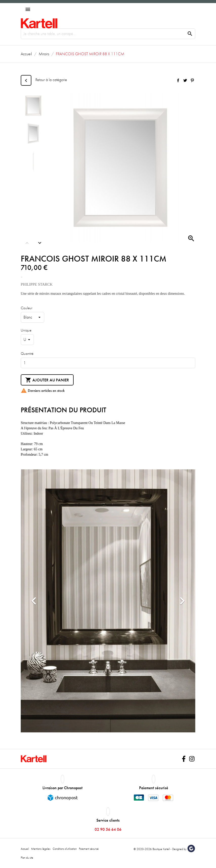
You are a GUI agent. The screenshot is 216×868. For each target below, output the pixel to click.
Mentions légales (41, 849)
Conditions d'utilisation (65, 849)
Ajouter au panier (47, 380)
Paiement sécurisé (89, 849)
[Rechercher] (108, 34)
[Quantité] (108, 363)
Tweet (185, 80)
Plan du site (27, 858)
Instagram (192, 759)
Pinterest (192, 80)
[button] (34, 601)
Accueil (25, 849)
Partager (178, 80)
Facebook (184, 759)
